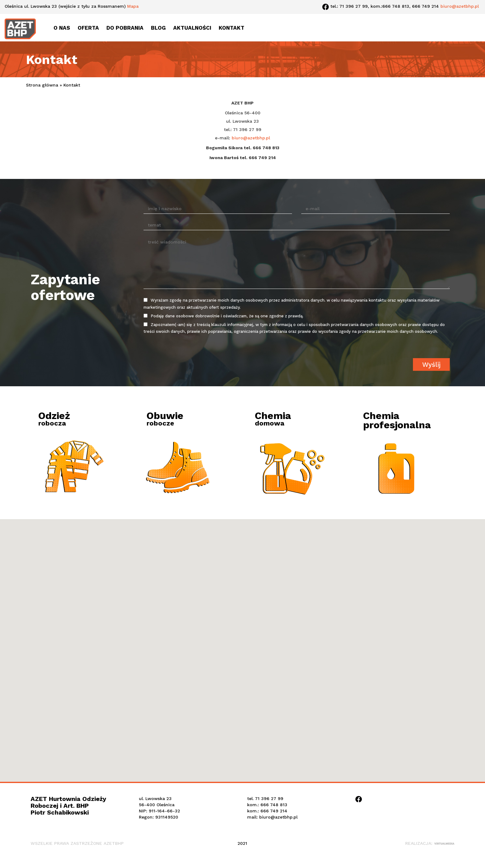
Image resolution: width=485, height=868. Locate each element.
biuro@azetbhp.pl (460, 6)
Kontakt (232, 28)
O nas (62, 28)
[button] (242, 640)
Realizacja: (430, 843)
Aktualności (192, 28)
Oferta (88, 28)
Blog (158, 28)
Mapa (133, 6)
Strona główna (42, 85)
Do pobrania (125, 28)
